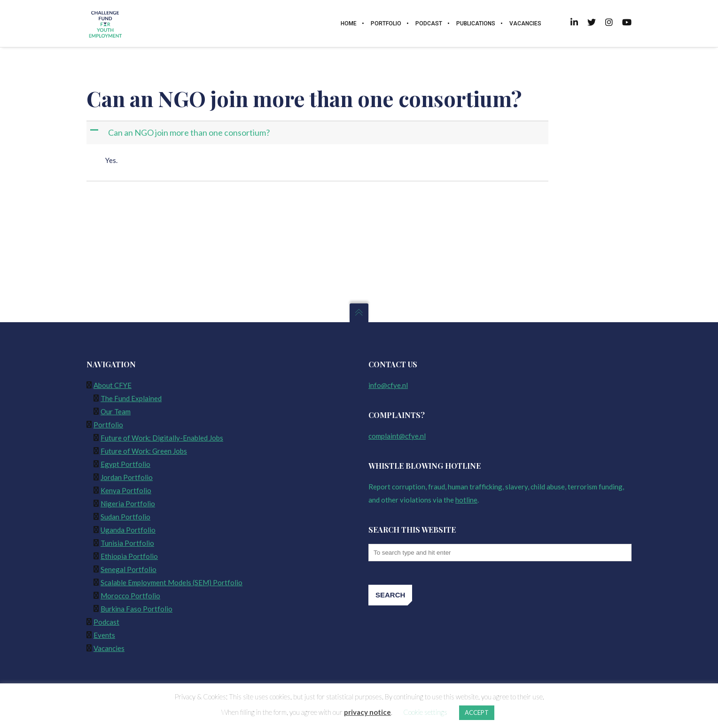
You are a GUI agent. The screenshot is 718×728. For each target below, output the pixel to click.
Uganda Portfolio (128, 530)
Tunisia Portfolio (127, 543)
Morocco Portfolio (130, 596)
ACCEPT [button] (477, 713)
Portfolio (108, 425)
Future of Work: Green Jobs (144, 451)
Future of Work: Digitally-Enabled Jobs (162, 438)
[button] (318, 133)
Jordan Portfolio (127, 477)
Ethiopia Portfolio (129, 556)
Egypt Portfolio (125, 464)
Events (104, 635)
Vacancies (109, 648)
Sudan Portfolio (125, 517)
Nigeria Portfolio (128, 503)
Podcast (106, 622)
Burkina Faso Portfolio (137, 609)
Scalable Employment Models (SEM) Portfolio (172, 582)
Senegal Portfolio (129, 569)
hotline (466, 500)
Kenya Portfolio (126, 490)
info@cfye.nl (388, 385)
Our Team (116, 411)
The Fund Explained (131, 398)
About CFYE (113, 385)
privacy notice (367, 712)
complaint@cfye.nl (397, 436)
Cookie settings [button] (425, 712)
